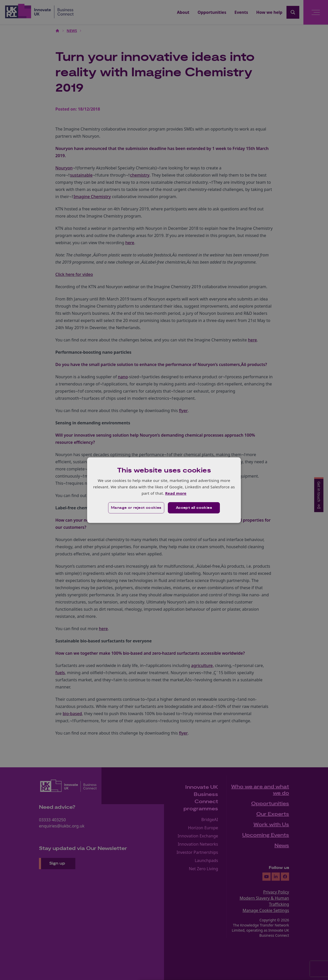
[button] (136, 508)
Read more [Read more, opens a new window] (176, 493)
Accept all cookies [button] (194, 508)
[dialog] (164, 490)
